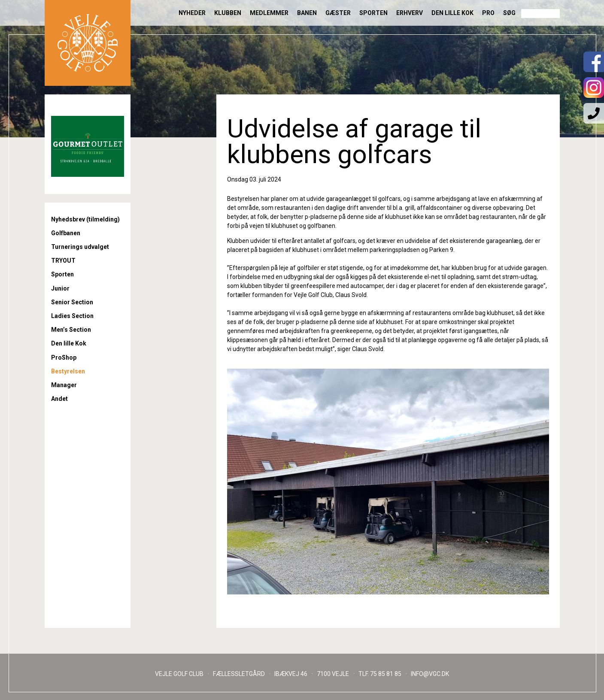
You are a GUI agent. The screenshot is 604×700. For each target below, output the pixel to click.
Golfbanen (66, 233)
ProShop (64, 358)
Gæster (338, 13)
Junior (60, 288)
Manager (64, 385)
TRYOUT (63, 261)
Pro (488, 13)
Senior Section (72, 302)
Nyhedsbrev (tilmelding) (85, 219)
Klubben (228, 13)
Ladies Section (72, 316)
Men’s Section (71, 330)
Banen (307, 13)
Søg (509, 13)
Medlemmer (269, 13)
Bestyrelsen (68, 371)
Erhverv (410, 13)
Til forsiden (88, 43)
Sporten (373, 13)
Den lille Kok (452, 13)
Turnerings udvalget (80, 247)
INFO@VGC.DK (430, 674)
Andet (59, 399)
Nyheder (192, 13)
